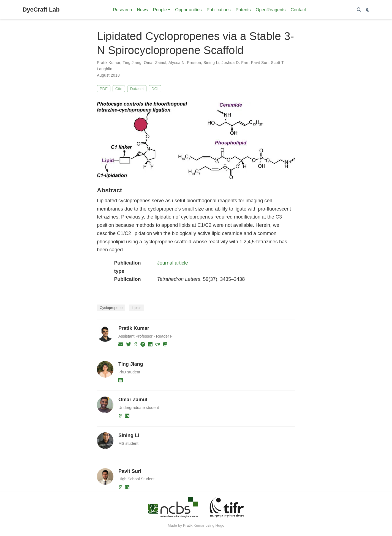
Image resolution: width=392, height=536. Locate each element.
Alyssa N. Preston (185, 63)
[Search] (359, 10)
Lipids (136, 308)
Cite (119, 89)
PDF (104, 89)
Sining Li (211, 63)
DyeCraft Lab (41, 10)
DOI (155, 89)
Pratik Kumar (109, 63)
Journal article (173, 263)
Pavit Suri (260, 63)
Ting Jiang (132, 63)
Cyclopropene (111, 308)
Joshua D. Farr (235, 63)
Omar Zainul (155, 63)
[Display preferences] (368, 10)
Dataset (137, 89)
